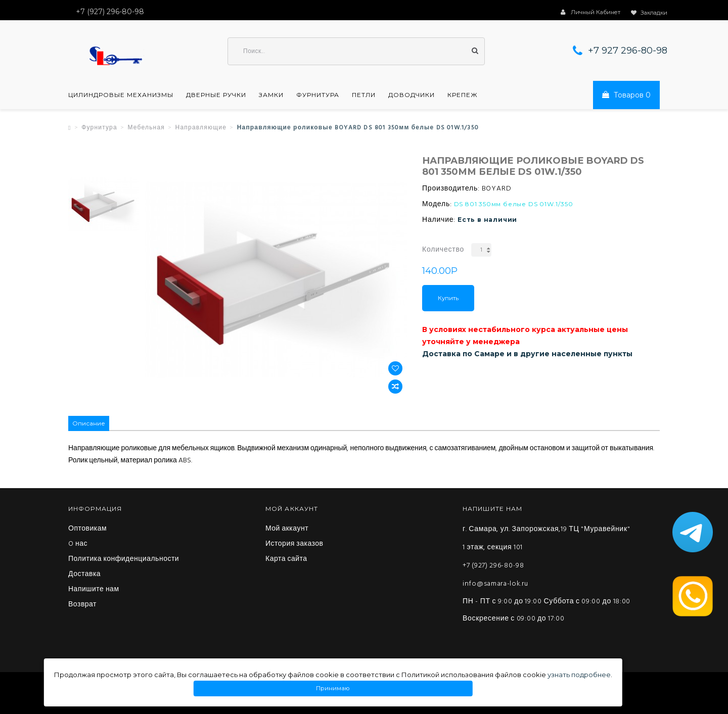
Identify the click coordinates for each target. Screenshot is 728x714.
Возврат (82, 605)
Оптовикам (87, 529)
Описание (89, 423)
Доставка (84, 575)
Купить (448, 298)
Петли (364, 95)
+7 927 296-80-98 (628, 51)
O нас (78, 544)
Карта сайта (286, 559)
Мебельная (146, 128)
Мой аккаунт (287, 529)
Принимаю (333, 688)
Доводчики (412, 95)
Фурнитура (318, 95)
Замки (271, 95)
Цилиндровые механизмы (121, 95)
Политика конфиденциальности (124, 559)
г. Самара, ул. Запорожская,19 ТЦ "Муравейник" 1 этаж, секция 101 (546, 538)
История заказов (294, 544)
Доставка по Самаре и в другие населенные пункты (527, 354)
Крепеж (463, 95)
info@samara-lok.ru (495, 584)
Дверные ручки (216, 95)
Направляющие (201, 128)
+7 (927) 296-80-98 (493, 566)
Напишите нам (94, 590)
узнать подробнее (579, 675)
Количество (443, 250)
